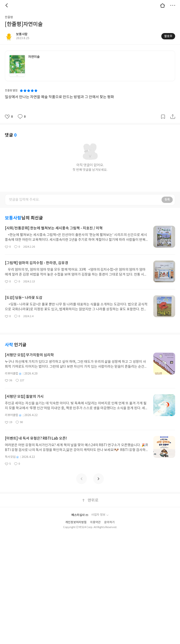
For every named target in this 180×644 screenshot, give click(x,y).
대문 (163, 5)
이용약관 (95, 522)
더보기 (173, 5)
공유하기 (173, 117)
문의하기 (109, 522)
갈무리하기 (163, 117)
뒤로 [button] (7, 5)
